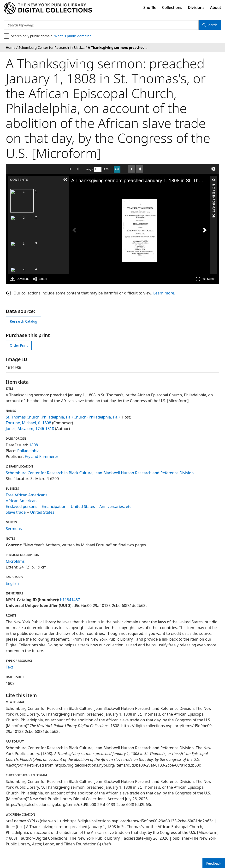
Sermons (14, 529)
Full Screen (206, 279)
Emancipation (54, 506)
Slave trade (16, 512)
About (216, 7)
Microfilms (15, 561)
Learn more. (164, 293)
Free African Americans (27, 495)
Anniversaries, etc (115, 506)
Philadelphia (28, 451)
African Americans (22, 501)
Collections (172, 7)
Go (117, 169)
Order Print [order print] (19, 345)
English (12, 583)
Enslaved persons (21, 506)
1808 (34, 445)
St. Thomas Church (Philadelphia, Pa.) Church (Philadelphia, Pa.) (63, 417)
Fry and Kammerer (41, 456)
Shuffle (150, 7)
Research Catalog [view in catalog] (24, 321)
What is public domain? (73, 36)
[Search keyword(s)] (101, 25)
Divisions (196, 7)
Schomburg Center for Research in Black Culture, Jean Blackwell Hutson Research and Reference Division (100, 473)
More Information (213, 186)
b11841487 (70, 600)
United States (83, 506)
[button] (65, 180)
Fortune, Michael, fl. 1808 (28, 423)
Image (89, 169)
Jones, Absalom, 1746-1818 (30, 429)
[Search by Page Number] (98, 169)
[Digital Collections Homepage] (48, 8)
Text (9, 667)
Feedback (214, 863)
